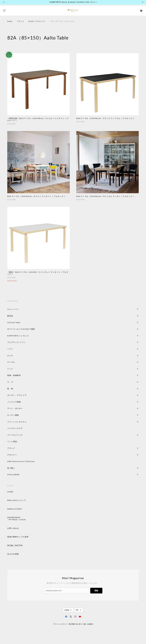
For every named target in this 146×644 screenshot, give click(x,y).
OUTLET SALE (14, 322)
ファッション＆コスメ (17, 422)
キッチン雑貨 (21, 415)
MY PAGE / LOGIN (17, 520)
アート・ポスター (22, 408)
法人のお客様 (13, 554)
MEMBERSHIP (14, 517)
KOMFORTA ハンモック (18, 336)
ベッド (10, 369)
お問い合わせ (13, 528)
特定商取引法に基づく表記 (77, 624)
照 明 (10, 389)
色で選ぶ (11, 468)
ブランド (21, 21)
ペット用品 (12, 441)
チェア (11, 356)
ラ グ (10, 382)
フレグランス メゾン (16, 342)
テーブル (11, 362)
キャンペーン (13, 309)
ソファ (15, 349)
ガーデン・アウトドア (17, 395)
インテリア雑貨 (21, 402)
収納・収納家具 (22, 375)
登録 (96, 591)
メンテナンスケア (15, 428)
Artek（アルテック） (37, 21)
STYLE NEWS (13, 475)
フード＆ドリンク (15, 435)
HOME (10, 492)
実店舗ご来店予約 (15, 545)
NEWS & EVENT (15, 509)
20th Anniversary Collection (21, 461)
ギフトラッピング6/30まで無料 (21, 329)
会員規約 (90, 624)
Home (10, 21)
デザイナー (12, 455)
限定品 (10, 316)
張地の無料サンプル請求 (18, 537)
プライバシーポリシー (60, 624)
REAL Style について (17, 500)
